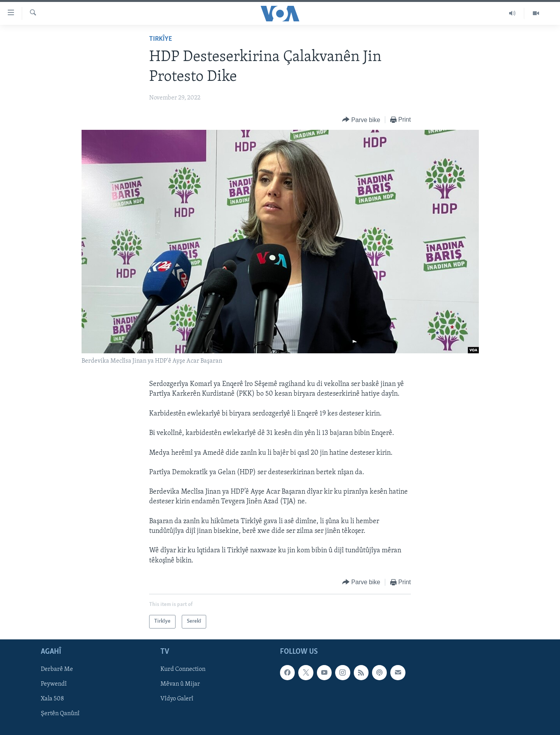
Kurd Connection (183, 669)
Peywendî (54, 684)
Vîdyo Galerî (177, 699)
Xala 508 (52, 699)
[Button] (361, 120)
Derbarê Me (57, 669)
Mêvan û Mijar (180, 684)
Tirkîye (161, 39)
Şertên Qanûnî (60, 714)
